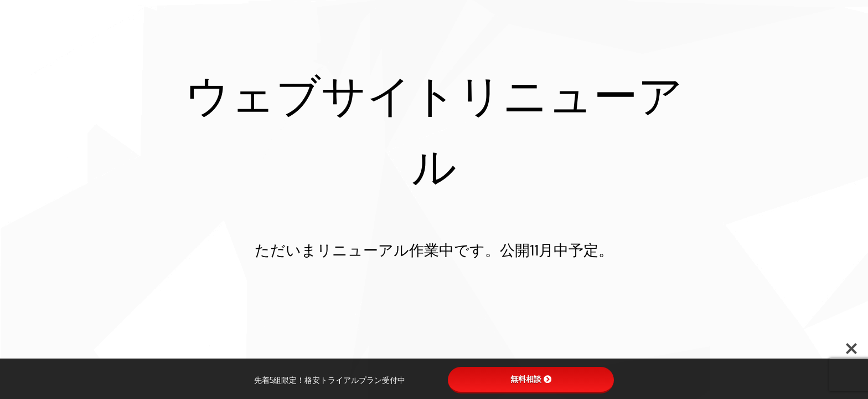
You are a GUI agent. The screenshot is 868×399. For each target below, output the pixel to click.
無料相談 (531, 379)
